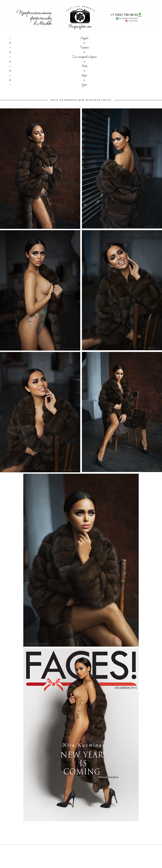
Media (84, 66)
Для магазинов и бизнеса (84, 57)
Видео (84, 75)
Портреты (84, 48)
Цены (84, 85)
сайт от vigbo (81, 860)
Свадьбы (84, 38)
